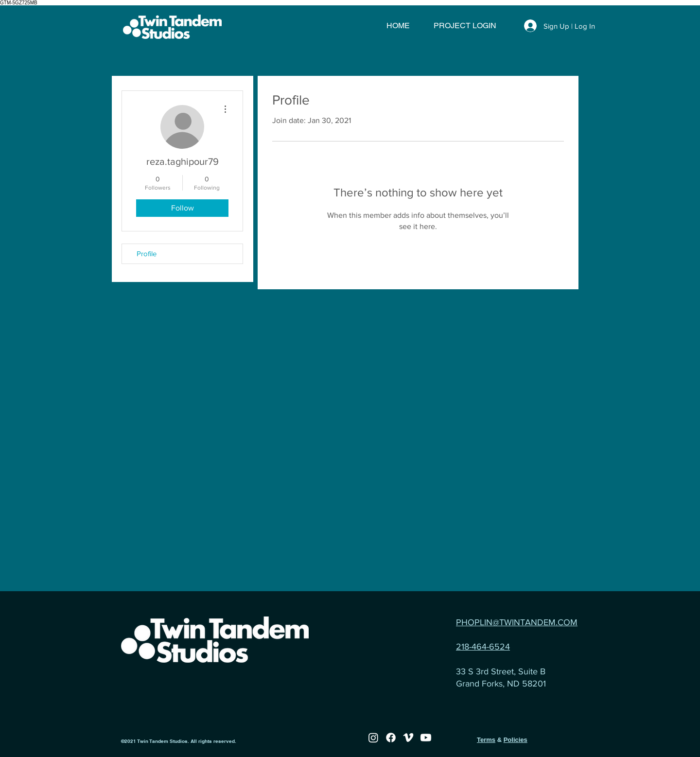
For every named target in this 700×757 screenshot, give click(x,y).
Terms (486, 740)
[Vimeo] (408, 738)
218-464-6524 (483, 647)
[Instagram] (373, 738)
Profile (147, 254)
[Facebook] (391, 738)
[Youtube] (426, 738)
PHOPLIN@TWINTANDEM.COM (517, 622)
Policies (516, 740)
